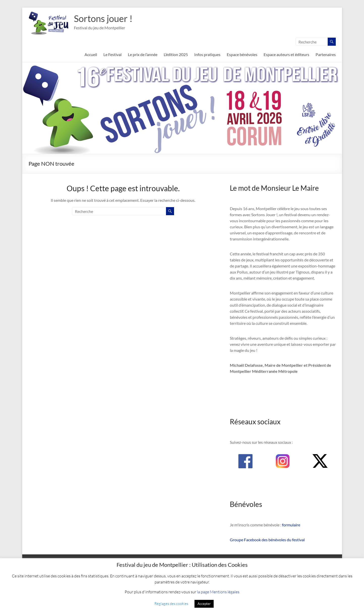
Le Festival (113, 54)
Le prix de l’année (143, 54)
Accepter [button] (204, 604)
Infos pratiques (207, 54)
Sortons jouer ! (103, 18)
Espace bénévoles (242, 54)
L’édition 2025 (176, 54)
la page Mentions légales (218, 592)
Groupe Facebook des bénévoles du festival (267, 540)
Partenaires (326, 54)
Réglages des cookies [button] (171, 603)
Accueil (91, 54)
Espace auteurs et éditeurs (286, 54)
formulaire (291, 525)
